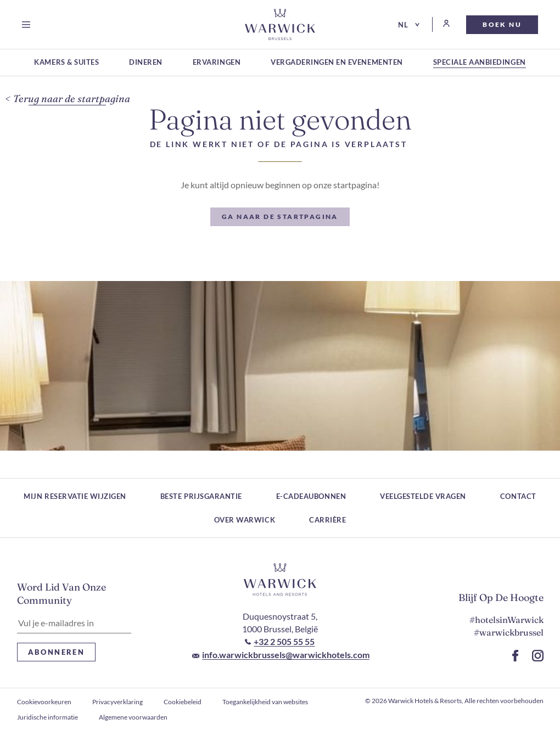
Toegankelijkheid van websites (265, 702)
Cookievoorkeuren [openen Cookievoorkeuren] (44, 702)
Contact (518, 496)
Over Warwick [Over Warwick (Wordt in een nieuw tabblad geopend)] (245, 520)
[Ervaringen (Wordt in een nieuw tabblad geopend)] (217, 63)
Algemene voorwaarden (133, 717)
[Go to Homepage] (280, 24)
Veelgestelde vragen (423, 496)
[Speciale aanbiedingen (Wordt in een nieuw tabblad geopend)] (480, 63)
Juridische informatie (47, 717)
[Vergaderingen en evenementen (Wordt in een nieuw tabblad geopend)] (337, 63)
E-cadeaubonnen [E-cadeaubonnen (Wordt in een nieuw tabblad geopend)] (311, 496)
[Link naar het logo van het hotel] (280, 580)
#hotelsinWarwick (506, 620)
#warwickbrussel (509, 632)
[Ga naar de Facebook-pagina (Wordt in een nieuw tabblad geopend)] (515, 656)
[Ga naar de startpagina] (280, 217)
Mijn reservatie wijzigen (75, 496)
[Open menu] (28, 25)
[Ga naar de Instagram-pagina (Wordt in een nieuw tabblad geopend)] (538, 656)
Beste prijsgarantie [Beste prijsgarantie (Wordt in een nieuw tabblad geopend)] (201, 496)
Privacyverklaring (117, 702)
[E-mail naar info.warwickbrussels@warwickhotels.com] (281, 655)
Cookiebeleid (183, 702)
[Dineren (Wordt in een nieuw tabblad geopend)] (146, 63)
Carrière (327, 520)
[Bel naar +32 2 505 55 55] (280, 642)
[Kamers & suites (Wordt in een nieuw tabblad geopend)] (66, 63)
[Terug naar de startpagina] (68, 99)
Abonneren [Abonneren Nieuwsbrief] (57, 652)
